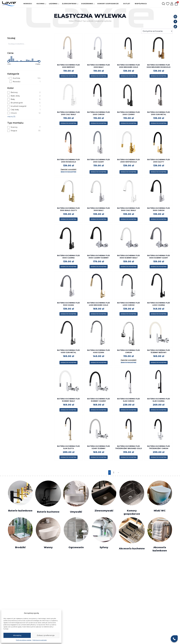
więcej (11, 116)
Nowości (28, 4)
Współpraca (141, 4)
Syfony (104, 547)
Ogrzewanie (87, 4)
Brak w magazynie (68, 172)
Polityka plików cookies (24, 640)
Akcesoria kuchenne (132, 549)
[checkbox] (25, 78)
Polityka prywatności (40, 640)
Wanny (48, 547)
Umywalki (76, 512)
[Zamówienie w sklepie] (157, 31)
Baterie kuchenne (48, 512)
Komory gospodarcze (108, 4)
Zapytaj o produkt (68, 169)
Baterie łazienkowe (20, 511)
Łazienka (53, 4)
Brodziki (20, 547)
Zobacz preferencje (46, 635)
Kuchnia (41, 4)
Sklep (71, 21)
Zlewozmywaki (69, 4)
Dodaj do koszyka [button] (68, 76)
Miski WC (160, 511)
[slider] (8, 61)
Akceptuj (17, 635)
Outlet (127, 4)
